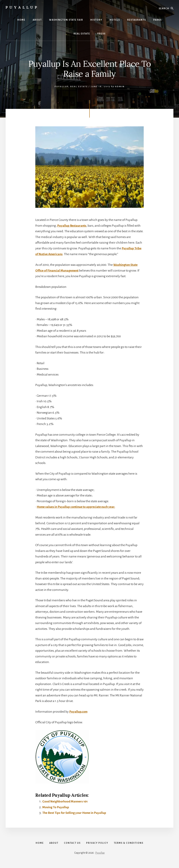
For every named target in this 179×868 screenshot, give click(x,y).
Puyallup (22, 7)
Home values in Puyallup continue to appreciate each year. (77, 507)
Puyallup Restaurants (72, 226)
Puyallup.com (79, 711)
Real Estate (79, 87)
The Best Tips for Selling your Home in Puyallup (75, 812)
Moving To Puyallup (56, 807)
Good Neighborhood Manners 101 (66, 801)
